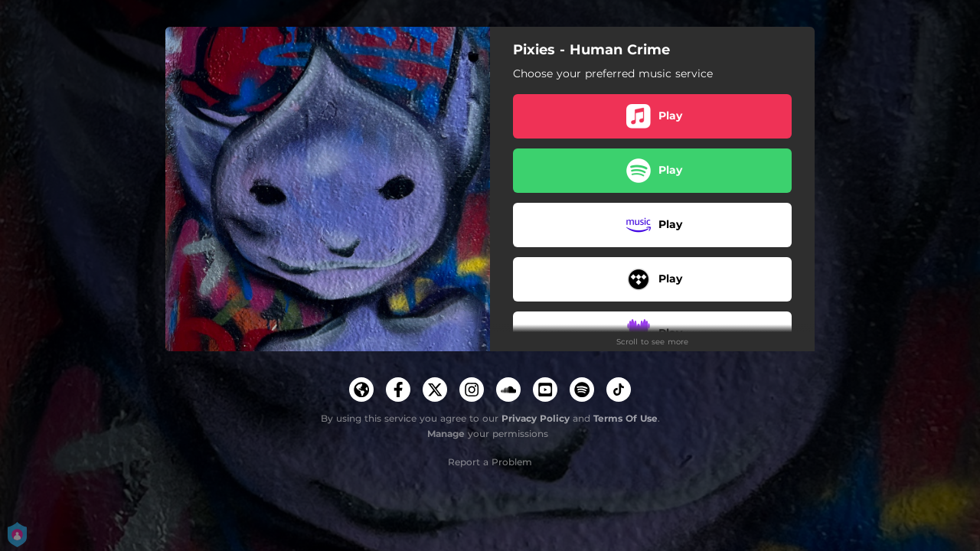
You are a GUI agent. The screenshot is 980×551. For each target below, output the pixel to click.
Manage (446, 434)
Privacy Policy (536, 418)
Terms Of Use (626, 418)
